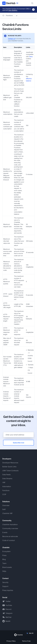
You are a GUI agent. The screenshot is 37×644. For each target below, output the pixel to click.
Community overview (10, 528)
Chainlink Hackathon (10, 524)
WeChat (8, 617)
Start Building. (13, 10)
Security (5, 582)
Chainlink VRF (7, 513)
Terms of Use (26, 641)
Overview (6, 505)
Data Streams (7, 479)
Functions (6, 490)
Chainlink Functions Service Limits (16, 27)
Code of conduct (9, 540)
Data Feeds (6, 475)
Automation (7, 486)
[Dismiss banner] (33, 10)
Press (4, 555)
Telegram (9, 613)
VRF (4, 482)
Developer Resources (10, 463)
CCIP (4, 494)
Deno (31, 57)
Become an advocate (10, 536)
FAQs (4, 571)
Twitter (8, 601)
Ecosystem (6, 551)
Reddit (8, 621)
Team (4, 563)
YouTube (9, 605)
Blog (4, 559)
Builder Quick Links (9, 467)
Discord (8, 609)
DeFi (4, 509)
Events (5, 532)
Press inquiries (8, 590)
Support (5, 586)
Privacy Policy (11, 641)
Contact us (11, 39)
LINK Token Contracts (10, 471)
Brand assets (7, 567)
